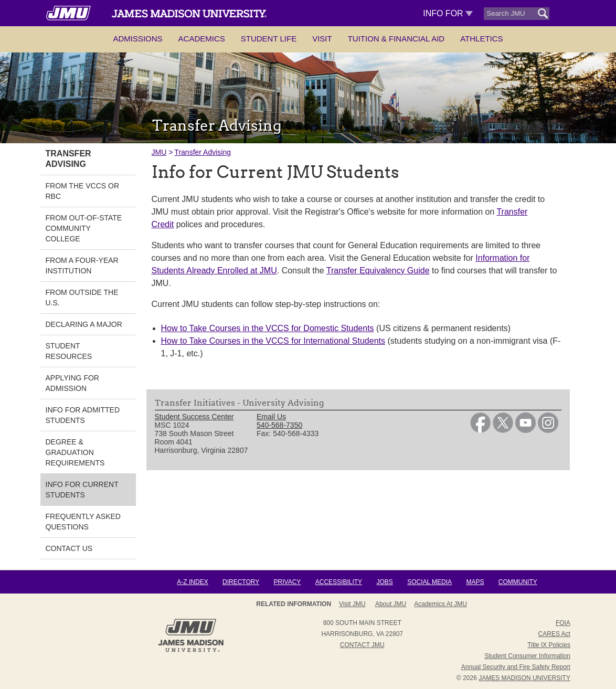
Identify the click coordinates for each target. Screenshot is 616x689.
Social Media (429, 582)
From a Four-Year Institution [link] (82, 266)
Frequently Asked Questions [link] (83, 522)
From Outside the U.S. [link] (82, 298)
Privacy (288, 582)
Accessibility (339, 582)
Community (518, 582)
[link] (480, 430)
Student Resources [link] (69, 351)
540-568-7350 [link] (279, 425)
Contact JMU (362, 645)
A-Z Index (192, 582)
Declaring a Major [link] (84, 324)
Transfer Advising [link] (68, 159)
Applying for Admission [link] (72, 383)
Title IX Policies (549, 645)
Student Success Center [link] (194, 417)
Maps (475, 582)
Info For (448, 13)
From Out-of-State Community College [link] (84, 228)
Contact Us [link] (69, 548)
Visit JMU (352, 604)
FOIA (563, 623)
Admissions (137, 39)
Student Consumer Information (528, 656)
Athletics (481, 39)
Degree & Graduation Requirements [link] (75, 452)
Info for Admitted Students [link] (83, 415)
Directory (241, 582)
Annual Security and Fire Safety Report (516, 667)
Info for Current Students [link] (82, 490)
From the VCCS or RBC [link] (83, 191)
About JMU (391, 604)
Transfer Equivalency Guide (378, 271)
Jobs (384, 582)
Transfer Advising (203, 152)
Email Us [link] (271, 417)
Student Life (269, 39)
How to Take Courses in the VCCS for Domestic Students (268, 328)
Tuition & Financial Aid (396, 39)
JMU (159, 152)
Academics (202, 39)
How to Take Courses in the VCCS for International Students (273, 341)
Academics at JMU (440, 604)
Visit (322, 39)
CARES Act (554, 634)
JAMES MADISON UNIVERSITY (524, 678)
